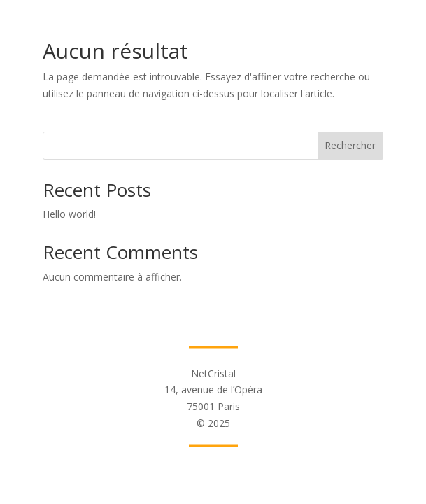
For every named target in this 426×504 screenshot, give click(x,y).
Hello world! (69, 214)
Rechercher (350, 145)
